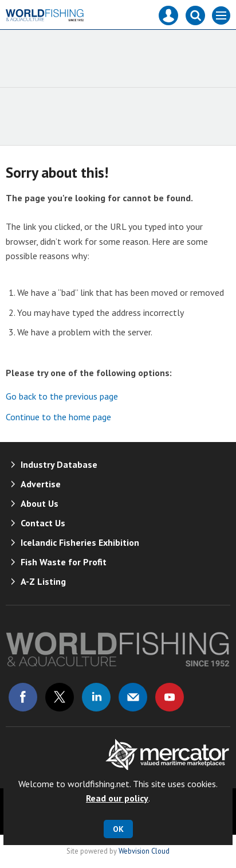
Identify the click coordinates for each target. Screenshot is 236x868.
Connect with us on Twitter (60, 697)
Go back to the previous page (62, 396)
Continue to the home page (58, 417)
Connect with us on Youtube (170, 697)
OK (118, 829)
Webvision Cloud (144, 851)
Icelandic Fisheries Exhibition (80, 542)
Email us (133, 697)
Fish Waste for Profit (64, 562)
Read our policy (117, 798)
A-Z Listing (43, 581)
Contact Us (43, 523)
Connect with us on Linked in (96, 697)
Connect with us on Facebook (23, 697)
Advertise (41, 484)
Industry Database (59, 464)
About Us (40, 503)
